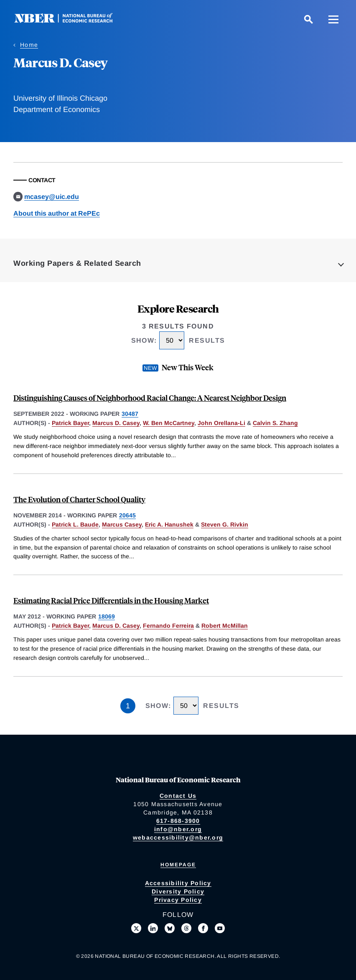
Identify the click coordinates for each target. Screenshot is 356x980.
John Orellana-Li (221, 423)
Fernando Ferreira (168, 626)
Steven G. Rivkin (225, 524)
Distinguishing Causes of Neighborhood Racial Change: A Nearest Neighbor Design (150, 398)
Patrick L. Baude (75, 524)
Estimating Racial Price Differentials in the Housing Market (111, 600)
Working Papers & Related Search (77, 263)
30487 (130, 414)
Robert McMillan (225, 626)
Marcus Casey (122, 524)
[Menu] (333, 19)
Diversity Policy (178, 891)
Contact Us (178, 796)
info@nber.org (178, 829)
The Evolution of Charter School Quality (79, 499)
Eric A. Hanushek (169, 524)
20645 (127, 515)
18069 (107, 616)
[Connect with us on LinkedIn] (153, 928)
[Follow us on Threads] (186, 928)
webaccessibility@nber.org (178, 837)
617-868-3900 (178, 821)
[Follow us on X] (136, 928)
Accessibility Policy (178, 883)
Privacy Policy (178, 900)
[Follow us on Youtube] (220, 928)
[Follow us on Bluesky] (170, 928)
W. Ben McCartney (169, 423)
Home (29, 45)
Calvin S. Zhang (275, 423)
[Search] (308, 19)
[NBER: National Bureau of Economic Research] (70, 21)
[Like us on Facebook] (203, 928)
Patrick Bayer (70, 423)
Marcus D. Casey (116, 423)
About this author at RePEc (57, 213)
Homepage (178, 865)
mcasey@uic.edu (52, 197)
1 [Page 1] (128, 706)
